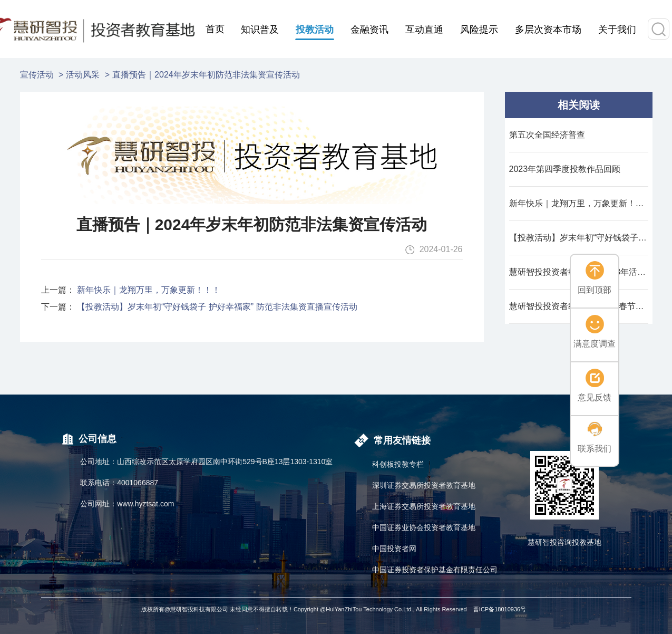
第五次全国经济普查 (547, 135)
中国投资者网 (394, 549)
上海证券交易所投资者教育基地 (424, 506)
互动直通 (424, 30)
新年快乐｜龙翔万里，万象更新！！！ (149, 290)
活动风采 (83, 75)
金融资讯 (369, 30)
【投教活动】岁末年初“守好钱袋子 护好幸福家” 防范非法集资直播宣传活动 (217, 307)
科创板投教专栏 (398, 464)
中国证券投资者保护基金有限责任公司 (435, 570)
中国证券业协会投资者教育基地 (424, 527)
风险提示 (479, 30)
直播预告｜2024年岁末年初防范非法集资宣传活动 (206, 75)
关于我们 (617, 30)
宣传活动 (37, 75)
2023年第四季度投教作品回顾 (565, 169)
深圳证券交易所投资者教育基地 (424, 485)
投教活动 (315, 30)
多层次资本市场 (548, 30)
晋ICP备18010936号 (500, 609)
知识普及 (260, 30)
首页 (215, 29)
